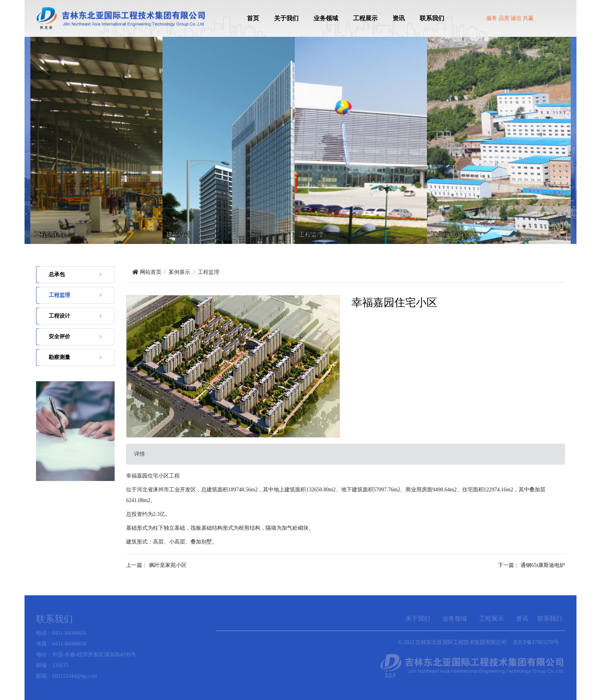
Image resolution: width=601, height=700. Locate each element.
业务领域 (326, 18)
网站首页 (147, 272)
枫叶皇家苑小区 (168, 565)
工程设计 (75, 316)
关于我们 (286, 18)
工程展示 (365, 18)
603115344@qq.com (75, 676)
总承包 (75, 274)
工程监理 (75, 295)
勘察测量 (75, 357)
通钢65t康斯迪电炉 (543, 565)
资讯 (399, 18)
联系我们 (432, 18)
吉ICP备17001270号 (536, 642)
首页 (253, 18)
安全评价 (75, 337)
